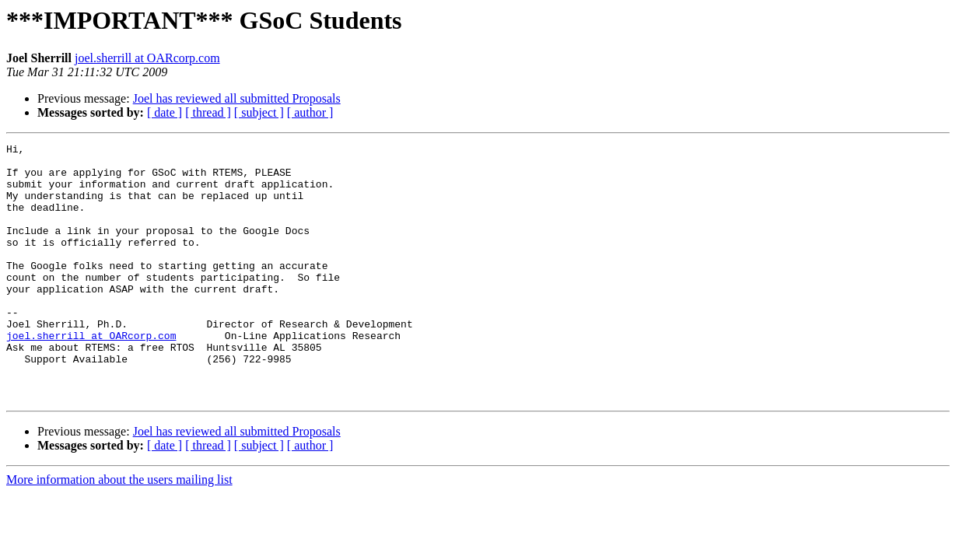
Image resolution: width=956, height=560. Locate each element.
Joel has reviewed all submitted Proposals (237, 98)
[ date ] (165, 112)
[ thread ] (208, 112)
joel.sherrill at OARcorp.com (147, 58)
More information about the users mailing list (119, 531)
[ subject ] (259, 112)
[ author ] (310, 112)
